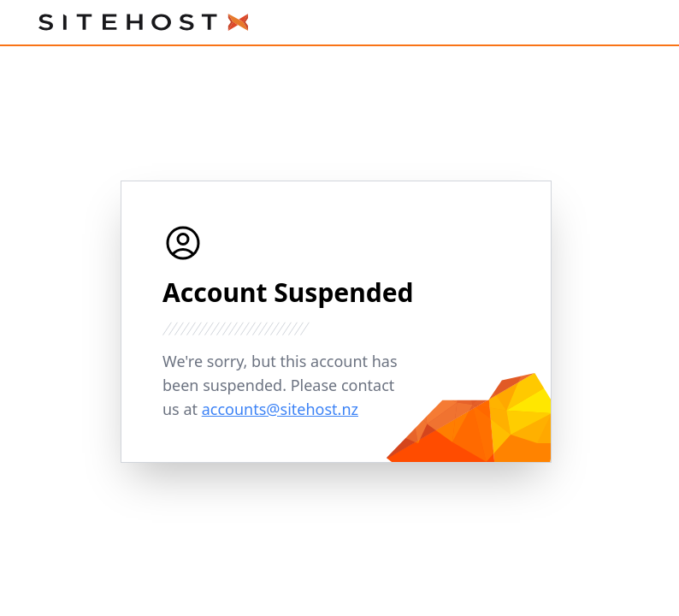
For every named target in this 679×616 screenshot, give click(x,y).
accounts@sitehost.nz (280, 409)
